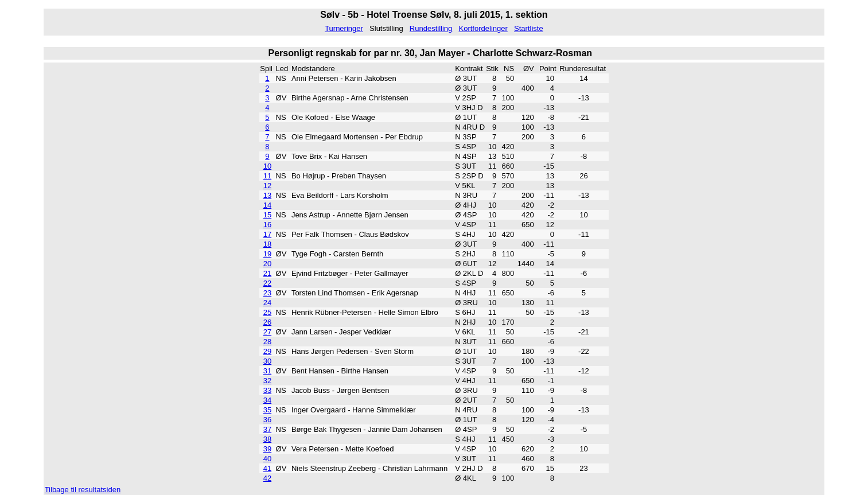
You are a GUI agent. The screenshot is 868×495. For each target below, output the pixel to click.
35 (267, 410)
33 (267, 390)
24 (267, 303)
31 (267, 371)
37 (267, 429)
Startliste (529, 28)
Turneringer (344, 28)
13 (267, 195)
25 (267, 312)
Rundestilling (431, 28)
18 (267, 244)
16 (267, 225)
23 (267, 293)
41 (267, 468)
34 (267, 400)
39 (267, 449)
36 (267, 420)
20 (267, 264)
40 (267, 459)
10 (267, 166)
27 (267, 332)
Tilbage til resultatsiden (83, 490)
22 (267, 283)
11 (267, 176)
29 (267, 351)
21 (267, 273)
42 (267, 478)
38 (267, 439)
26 (267, 322)
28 (267, 342)
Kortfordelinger (483, 28)
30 (267, 361)
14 (267, 205)
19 (267, 254)
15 (267, 215)
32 (267, 381)
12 (267, 186)
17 (267, 234)
